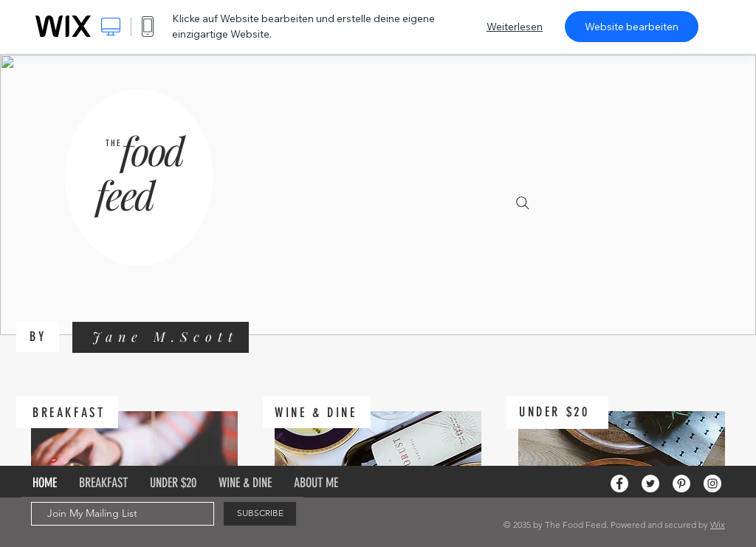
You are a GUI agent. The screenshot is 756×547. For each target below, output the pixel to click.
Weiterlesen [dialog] (515, 27)
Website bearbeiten (632, 27)
